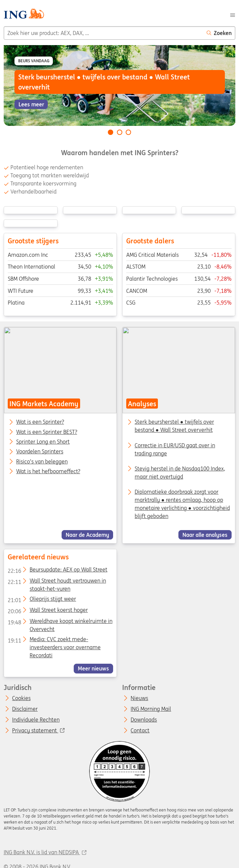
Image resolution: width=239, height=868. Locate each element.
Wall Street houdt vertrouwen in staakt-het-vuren (57, 582)
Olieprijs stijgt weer (42, 600)
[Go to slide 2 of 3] (119, 132)
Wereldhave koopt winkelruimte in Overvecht (60, 622)
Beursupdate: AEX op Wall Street (57, 571)
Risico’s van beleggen (42, 461)
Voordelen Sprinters (40, 452)
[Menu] (233, 14)
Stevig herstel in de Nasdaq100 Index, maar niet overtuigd (180, 473)
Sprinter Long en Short (43, 442)
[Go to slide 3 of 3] (129, 132)
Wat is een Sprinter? (40, 422)
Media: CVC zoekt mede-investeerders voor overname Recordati (54, 640)
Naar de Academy (87, 535)
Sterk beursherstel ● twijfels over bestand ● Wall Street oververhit (174, 426)
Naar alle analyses (205, 535)
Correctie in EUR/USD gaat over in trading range (175, 449)
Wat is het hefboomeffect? (48, 472)
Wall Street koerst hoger (47, 611)
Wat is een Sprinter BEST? (47, 432)
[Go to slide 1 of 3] (110, 132)
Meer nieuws (93, 668)
